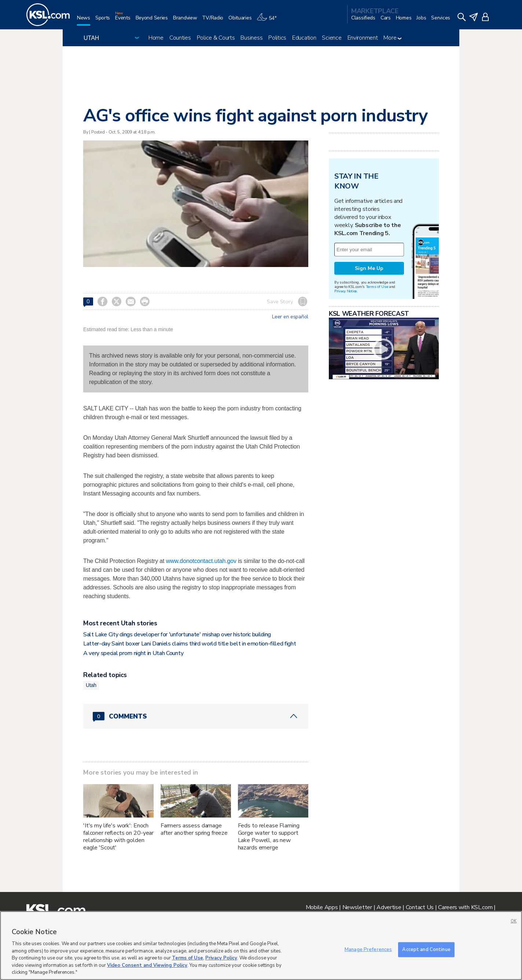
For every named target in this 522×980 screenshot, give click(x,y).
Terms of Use (377, 287)
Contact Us (420, 907)
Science (332, 38)
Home (156, 38)
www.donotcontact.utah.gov (201, 561)
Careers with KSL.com (465, 907)
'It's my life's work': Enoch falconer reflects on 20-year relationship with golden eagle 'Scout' (118, 837)
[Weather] (269, 21)
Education (304, 38)
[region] (261, 946)
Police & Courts (216, 38)
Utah (91, 685)
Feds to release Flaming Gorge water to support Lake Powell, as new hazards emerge (269, 837)
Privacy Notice (345, 291)
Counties (180, 38)
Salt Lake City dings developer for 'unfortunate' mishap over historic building (177, 635)
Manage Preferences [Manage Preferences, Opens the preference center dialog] (368, 949)
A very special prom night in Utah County (133, 653)
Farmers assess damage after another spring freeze (194, 829)
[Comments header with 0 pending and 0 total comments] (196, 716)
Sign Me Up (369, 268)
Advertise (389, 907)
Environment (363, 38)
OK (514, 921)
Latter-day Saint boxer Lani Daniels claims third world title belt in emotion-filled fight (190, 644)
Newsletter (357, 907)
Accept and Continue (426, 949)
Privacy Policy (221, 958)
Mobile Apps (322, 907)
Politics (277, 38)
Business (251, 38)
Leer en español (290, 317)
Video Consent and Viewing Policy (147, 965)
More (392, 38)
